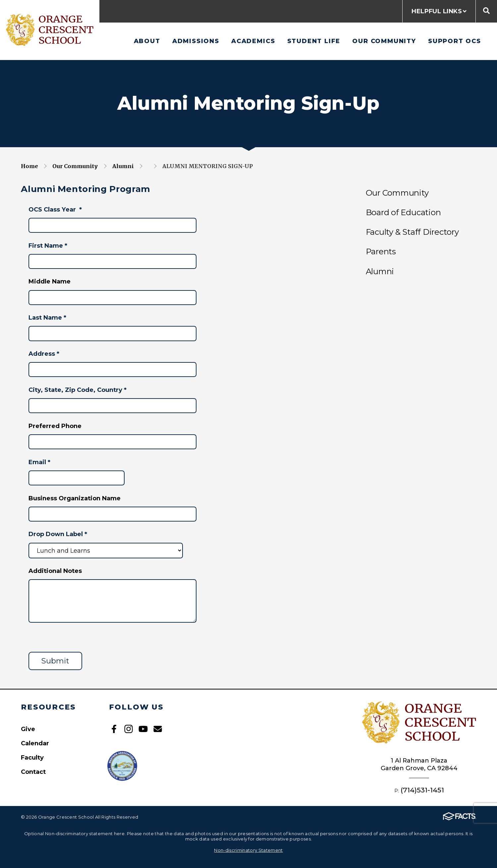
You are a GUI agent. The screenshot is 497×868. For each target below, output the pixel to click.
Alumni (123, 166)
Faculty (32, 757)
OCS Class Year (55, 209)
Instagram (129, 729)
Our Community (384, 41)
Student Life (314, 41)
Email (39, 462)
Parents (381, 251)
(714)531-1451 (422, 790)
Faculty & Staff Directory (412, 232)
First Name (48, 246)
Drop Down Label (58, 534)
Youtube (143, 729)
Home (29, 166)
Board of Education (403, 212)
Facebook (114, 729)
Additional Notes (55, 571)
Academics (253, 41)
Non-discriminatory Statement (248, 850)
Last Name (47, 317)
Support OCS (455, 41)
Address (44, 354)
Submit (55, 661)
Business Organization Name (75, 498)
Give (28, 729)
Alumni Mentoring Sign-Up (208, 166)
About (147, 41)
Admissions (196, 41)
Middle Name (50, 281)
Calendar (35, 743)
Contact (33, 772)
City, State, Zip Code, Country (78, 390)
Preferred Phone (55, 426)
